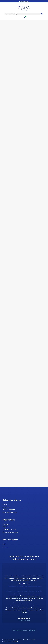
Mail (4, 544)
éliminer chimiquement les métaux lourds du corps (25, 606)
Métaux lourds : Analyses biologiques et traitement (25, 594)
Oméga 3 (5, 504)
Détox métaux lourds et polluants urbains (25, 603)
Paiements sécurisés (9, 530)
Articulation (6, 507)
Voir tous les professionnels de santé (24, 630)
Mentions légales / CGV (10, 532)
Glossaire (6, 524)
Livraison (6, 527)
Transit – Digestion (9, 510)
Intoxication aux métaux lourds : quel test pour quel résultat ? (25, 591)
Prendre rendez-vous (24, 620)
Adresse (5, 547)
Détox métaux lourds (10, 512)
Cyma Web (14, 641)
